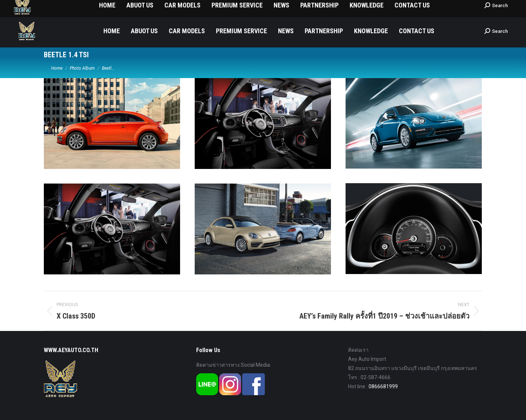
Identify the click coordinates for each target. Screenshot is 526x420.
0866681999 (383, 386)
